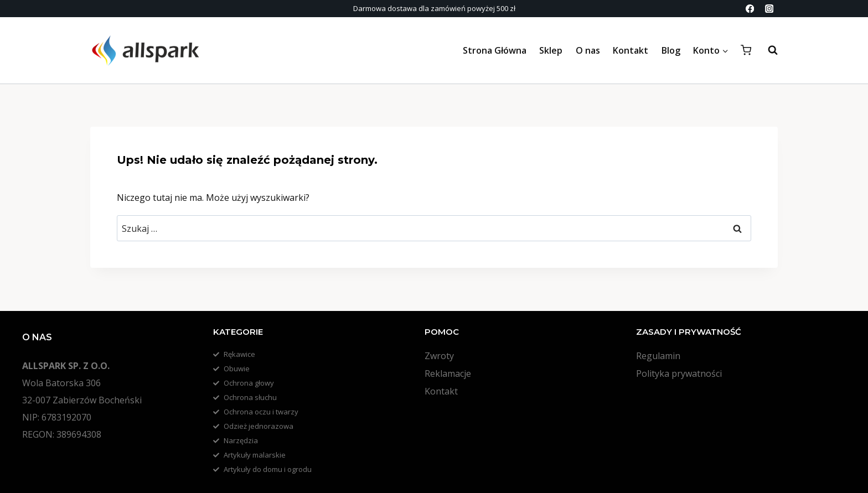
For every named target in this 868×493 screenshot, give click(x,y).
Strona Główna (495, 50)
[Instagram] (769, 9)
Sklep (551, 50)
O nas (588, 50)
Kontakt (631, 50)
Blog (671, 50)
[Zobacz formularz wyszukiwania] (767, 50)
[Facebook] (750, 9)
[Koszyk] (746, 50)
